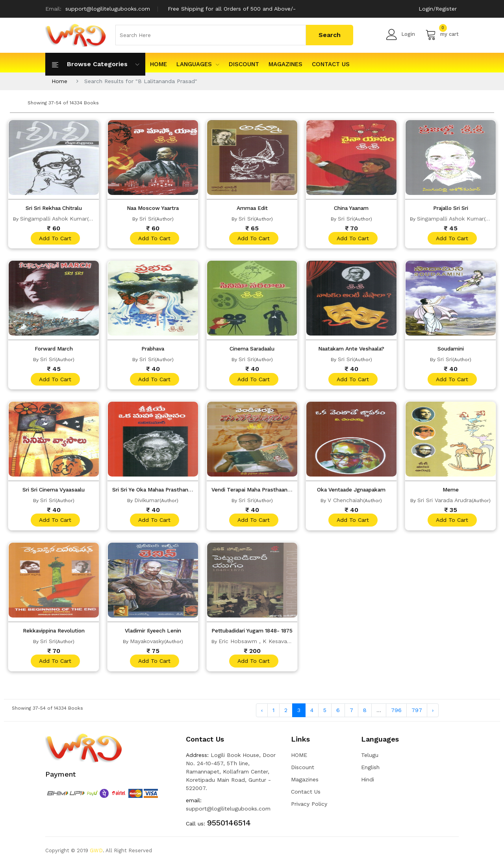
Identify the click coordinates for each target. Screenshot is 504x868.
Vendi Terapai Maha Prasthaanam (258, 491)
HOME (158, 64)
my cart (442, 34)
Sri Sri (147, 219)
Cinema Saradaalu (252, 350)
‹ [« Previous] (262, 714)
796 (396, 714)
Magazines (285, 64)
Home (59, 81)
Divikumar (147, 502)
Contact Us (331, 64)
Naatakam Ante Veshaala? (351, 350)
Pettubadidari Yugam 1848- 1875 (256, 633)
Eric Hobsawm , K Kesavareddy (260, 644)
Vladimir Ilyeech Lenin (153, 633)
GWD (96, 854)
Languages (198, 64)
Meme (450, 491)
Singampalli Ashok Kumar (54, 219)
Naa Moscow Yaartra (153, 208)
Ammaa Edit (252, 208)
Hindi (368, 783)
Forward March (54, 350)
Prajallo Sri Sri (450, 208)
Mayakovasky (147, 644)
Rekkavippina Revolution (54, 633)
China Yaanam (351, 208)
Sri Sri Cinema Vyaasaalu (54, 491)
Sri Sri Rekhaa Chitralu (54, 208)
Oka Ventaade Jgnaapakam (351, 491)
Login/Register (438, 9)
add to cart (55, 239)
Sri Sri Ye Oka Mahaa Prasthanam (158, 491)
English (370, 771)
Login (401, 34)
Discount (244, 64)
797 (417, 714)
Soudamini (451, 350)
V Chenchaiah (345, 502)
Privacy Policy (309, 807)
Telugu (370, 759)
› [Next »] (433, 714)
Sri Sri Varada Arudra (445, 502)
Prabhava (153, 350)
